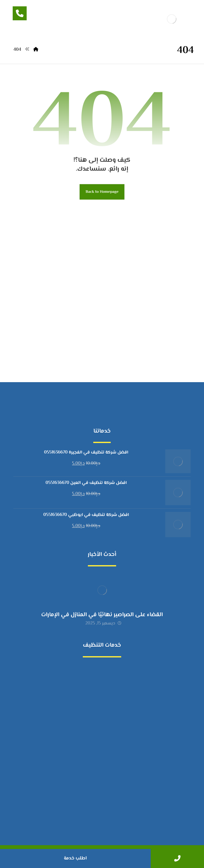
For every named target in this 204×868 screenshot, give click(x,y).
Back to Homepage (102, 192)
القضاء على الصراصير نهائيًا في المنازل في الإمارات (102, 615)
